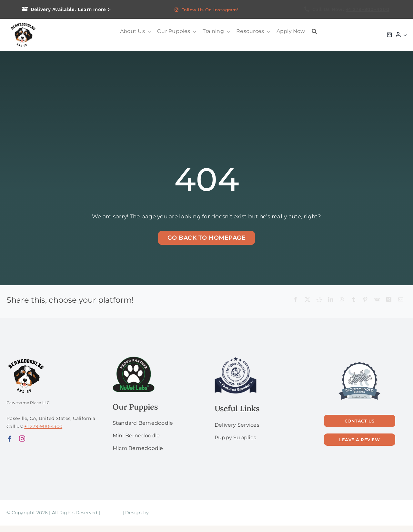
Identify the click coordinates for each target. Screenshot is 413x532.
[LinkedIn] (331, 300)
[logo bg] (23, 23)
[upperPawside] (236, 359)
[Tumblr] (354, 300)
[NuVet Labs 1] (134, 359)
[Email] (401, 300)
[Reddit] (319, 300)
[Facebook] (296, 300)
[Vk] (377, 300)
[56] (359, 362)
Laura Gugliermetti (173, 513)
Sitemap (111, 513)
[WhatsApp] (342, 300)
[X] (307, 300)
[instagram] (22, 438)
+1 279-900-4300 (368, 9)
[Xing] (389, 300)
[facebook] (10, 438)
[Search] (314, 31)
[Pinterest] (365, 300)
